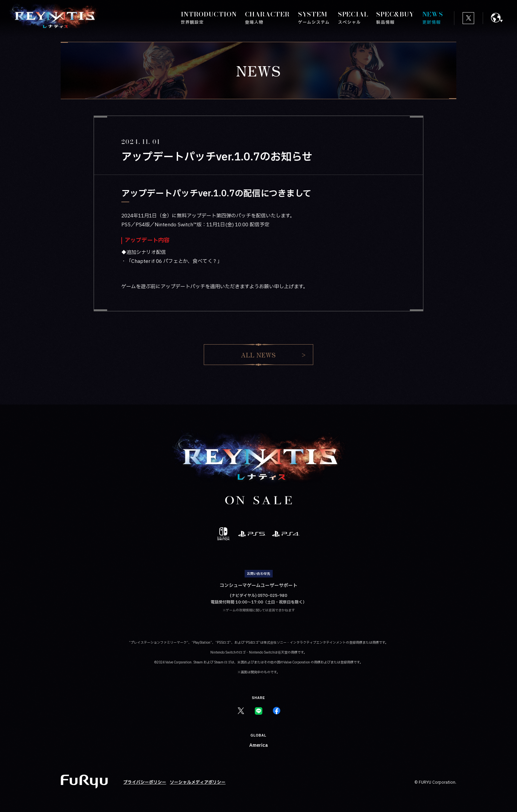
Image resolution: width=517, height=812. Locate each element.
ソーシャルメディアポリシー (198, 782)
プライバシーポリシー (145, 782)
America (258, 745)
